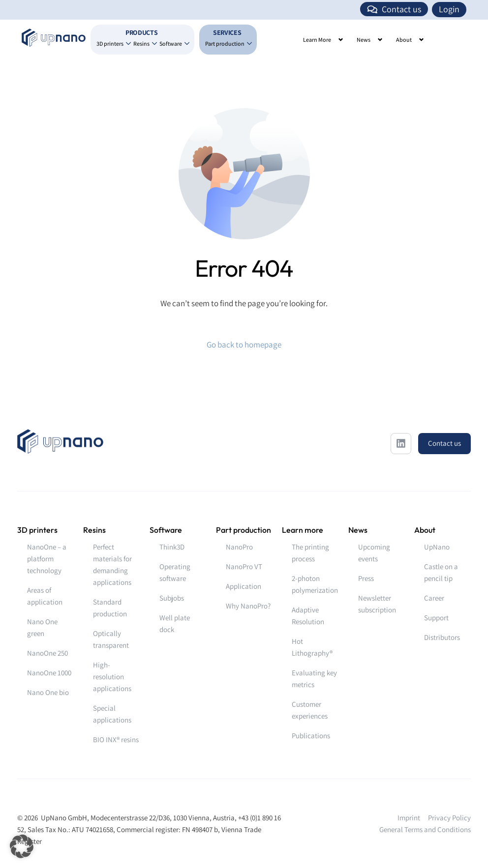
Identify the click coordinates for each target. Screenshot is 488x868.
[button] (22, 846)
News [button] (364, 40)
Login (449, 9)
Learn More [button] (317, 40)
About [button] (404, 40)
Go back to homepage (244, 345)
